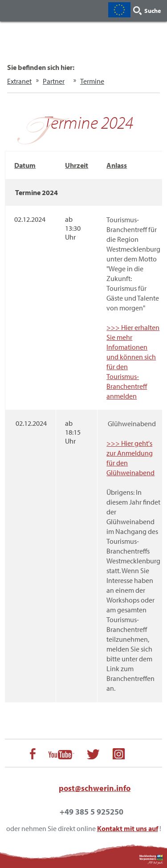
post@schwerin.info (95, 788)
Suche (153, 11)
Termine (92, 81)
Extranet (19, 81)
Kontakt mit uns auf (128, 828)
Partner (54, 81)
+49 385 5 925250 (92, 812)
